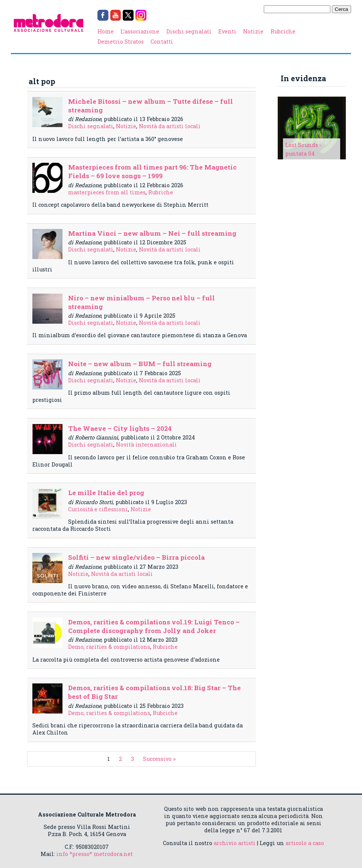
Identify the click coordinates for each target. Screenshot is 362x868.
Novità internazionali (146, 445)
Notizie (253, 31)
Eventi (227, 31)
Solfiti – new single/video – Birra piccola (136, 557)
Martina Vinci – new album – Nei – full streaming (152, 233)
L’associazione (140, 31)
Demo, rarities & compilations (109, 647)
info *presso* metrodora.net (95, 854)
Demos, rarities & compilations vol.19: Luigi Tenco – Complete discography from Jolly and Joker (154, 626)
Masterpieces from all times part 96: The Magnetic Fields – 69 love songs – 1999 (152, 171)
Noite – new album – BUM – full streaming (140, 364)
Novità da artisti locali (170, 126)
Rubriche (283, 31)
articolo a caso (305, 843)
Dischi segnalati (189, 31)
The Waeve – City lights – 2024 (120, 428)
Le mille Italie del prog (106, 493)
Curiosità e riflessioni (98, 509)
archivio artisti (235, 843)
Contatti (162, 42)
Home (106, 31)
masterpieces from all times (107, 192)
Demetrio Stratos (121, 42)
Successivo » (159, 759)
